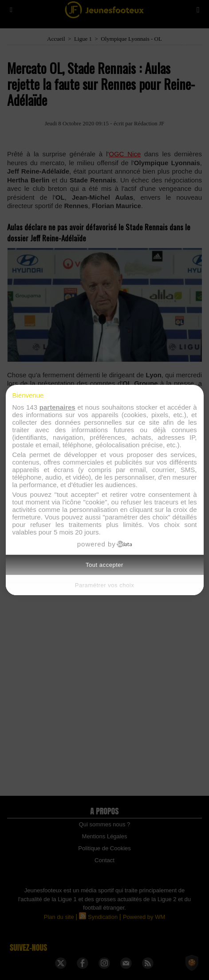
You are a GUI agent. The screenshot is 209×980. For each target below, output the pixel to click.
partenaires (57, 407)
